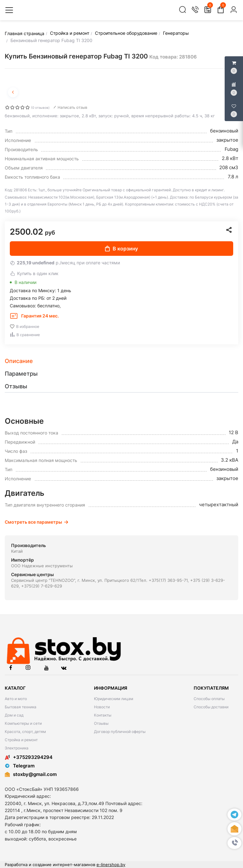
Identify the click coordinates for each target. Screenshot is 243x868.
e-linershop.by (111, 865)
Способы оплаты (209, 699)
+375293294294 (29, 757)
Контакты (103, 715)
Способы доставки (211, 707)
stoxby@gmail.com (35, 774)
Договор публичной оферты (120, 732)
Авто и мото (16, 699)
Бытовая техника (21, 707)
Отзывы (101, 723)
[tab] (121, 361)
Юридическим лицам (114, 699)
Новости (102, 707)
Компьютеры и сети (23, 723)
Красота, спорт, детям (25, 732)
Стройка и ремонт (21, 740)
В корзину (121, 249)
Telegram (20, 766)
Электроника (17, 748)
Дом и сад (14, 715)
